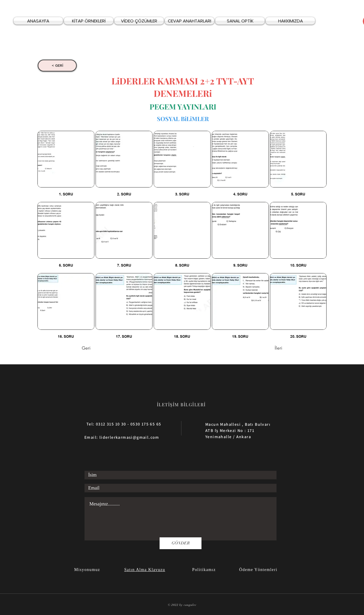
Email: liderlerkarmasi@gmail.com (122, 437)
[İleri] (268, 348)
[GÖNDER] (181, 543)
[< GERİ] (57, 66)
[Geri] (101, 348)
